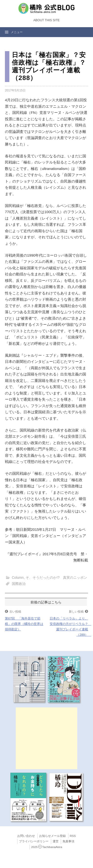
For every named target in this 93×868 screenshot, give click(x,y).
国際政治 (19, 584)
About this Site (46, 20)
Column (18, 578)
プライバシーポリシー (34, 841)
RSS (73, 836)
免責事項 (68, 841)
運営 (56, 841)
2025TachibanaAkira (47, 847)
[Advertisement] (46, 738)
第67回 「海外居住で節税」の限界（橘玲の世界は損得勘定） (24, 624)
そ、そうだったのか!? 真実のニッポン (56, 578)
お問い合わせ (26, 836)
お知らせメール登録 (52, 836)
